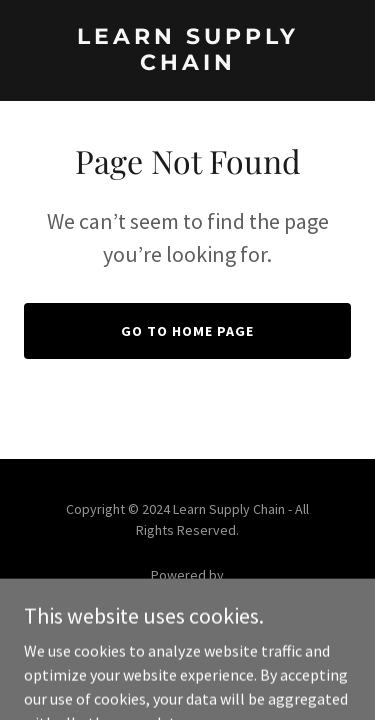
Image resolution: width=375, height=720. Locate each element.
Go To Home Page (187, 331)
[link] (187, 64)
